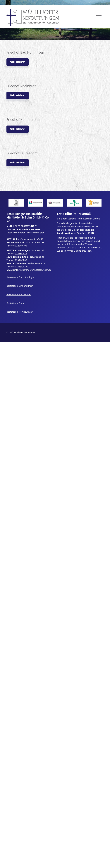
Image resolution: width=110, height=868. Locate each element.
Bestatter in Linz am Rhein (20, 286)
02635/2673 (21, 254)
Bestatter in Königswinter (20, 312)
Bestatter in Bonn (16, 303)
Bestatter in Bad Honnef (19, 294)
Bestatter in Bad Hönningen (21, 277)
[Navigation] (99, 17)
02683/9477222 (23, 267)
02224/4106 (21, 246)
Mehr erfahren (18, 62)
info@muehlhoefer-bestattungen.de (33, 270)
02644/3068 (21, 260)
